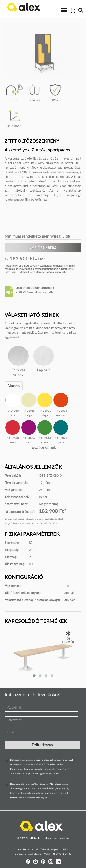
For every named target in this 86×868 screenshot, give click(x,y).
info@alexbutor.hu (32, 854)
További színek (43, 448)
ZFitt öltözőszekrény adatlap (35, 292)
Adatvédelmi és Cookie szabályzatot (49, 765)
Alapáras (14, 386)
